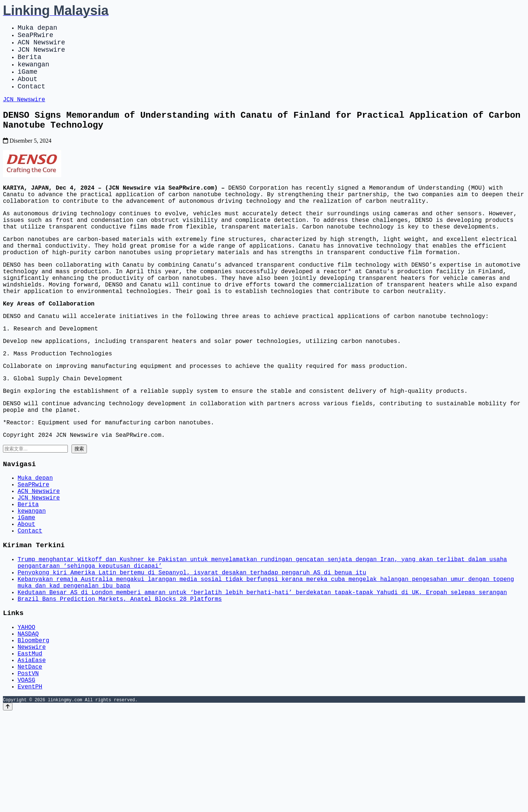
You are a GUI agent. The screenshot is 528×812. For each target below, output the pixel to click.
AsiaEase (32, 753)
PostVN (28, 769)
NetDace (30, 761)
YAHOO (26, 712)
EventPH (30, 785)
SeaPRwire (35, 37)
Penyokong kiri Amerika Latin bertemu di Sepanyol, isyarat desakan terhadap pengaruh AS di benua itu (192, 649)
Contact (32, 99)
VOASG (26, 777)
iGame (27, 81)
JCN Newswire (41, 55)
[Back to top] (8, 805)
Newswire (32, 736)
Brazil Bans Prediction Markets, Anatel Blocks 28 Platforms (120, 681)
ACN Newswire (41, 46)
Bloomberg (33, 728)
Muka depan (37, 29)
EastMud (30, 745)
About (27, 90)
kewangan (33, 73)
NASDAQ (28, 720)
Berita (30, 64)
